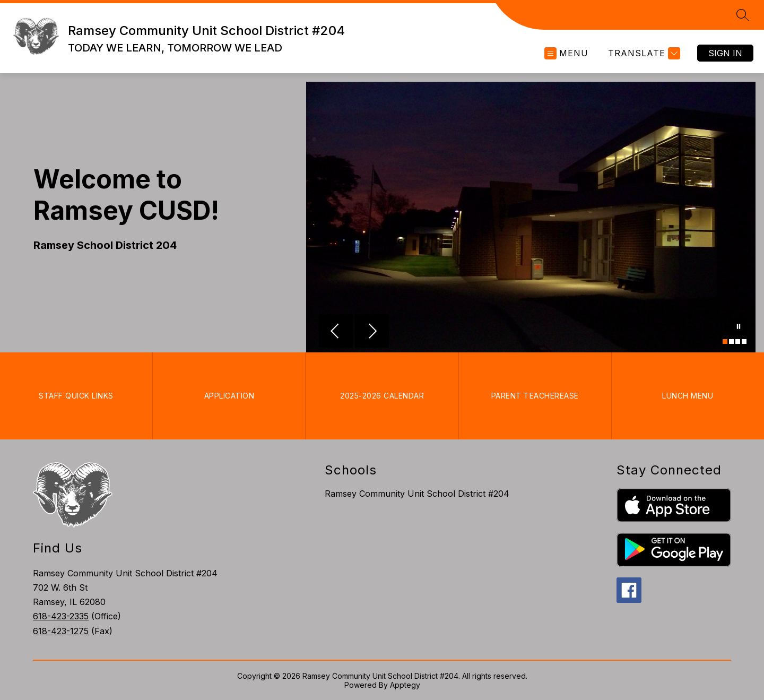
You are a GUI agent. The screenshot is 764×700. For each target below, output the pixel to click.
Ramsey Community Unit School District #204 (417, 494)
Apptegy (405, 685)
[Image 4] (744, 342)
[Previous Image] (336, 332)
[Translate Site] (643, 53)
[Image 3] (738, 342)
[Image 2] (731, 342)
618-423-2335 (61, 616)
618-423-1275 (61, 631)
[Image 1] (725, 342)
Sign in (725, 53)
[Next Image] (372, 332)
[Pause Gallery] (739, 327)
